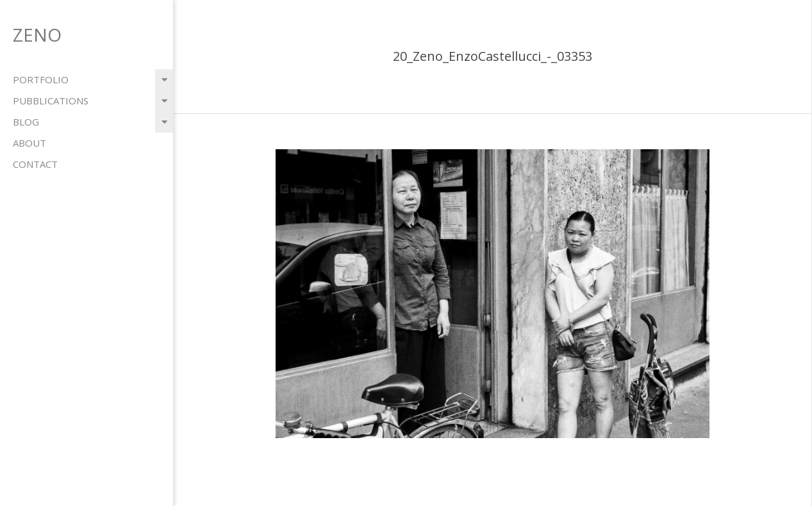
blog (26, 122)
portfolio (41, 79)
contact (35, 164)
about (29, 143)
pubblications (51, 101)
